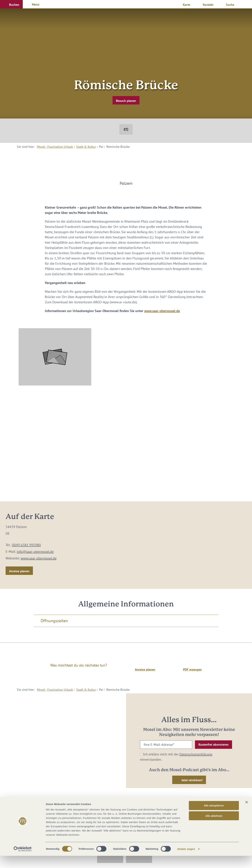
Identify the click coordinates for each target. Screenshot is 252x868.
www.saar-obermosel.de (162, 311)
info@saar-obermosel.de (35, 552)
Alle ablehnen (214, 828)
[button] (11, 4)
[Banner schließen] (247, 814)
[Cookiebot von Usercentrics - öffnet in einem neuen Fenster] (23, 861)
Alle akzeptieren (214, 818)
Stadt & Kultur (86, 147)
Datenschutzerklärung (196, 754)
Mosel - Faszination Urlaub (55, 147)
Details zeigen (186, 861)
